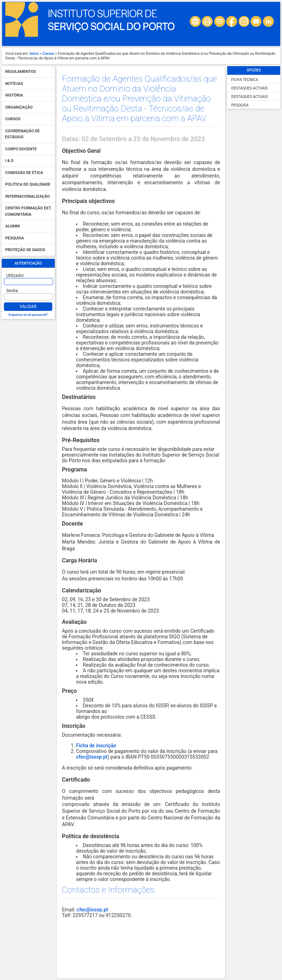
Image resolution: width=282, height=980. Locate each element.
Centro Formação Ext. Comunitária (28, 212)
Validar (28, 307)
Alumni (13, 227)
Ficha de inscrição (96, 746)
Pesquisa (15, 238)
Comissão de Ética (24, 173)
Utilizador (15, 276)
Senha (12, 291)
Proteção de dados (25, 250)
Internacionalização (28, 196)
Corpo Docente (21, 149)
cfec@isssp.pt (92, 757)
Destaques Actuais (250, 88)
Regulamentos (21, 72)
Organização (19, 107)
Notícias (14, 84)
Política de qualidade (28, 185)
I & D (9, 161)
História (14, 96)
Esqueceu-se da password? (28, 315)
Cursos (48, 54)
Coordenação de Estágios (22, 134)
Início (34, 54)
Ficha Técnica (245, 80)
